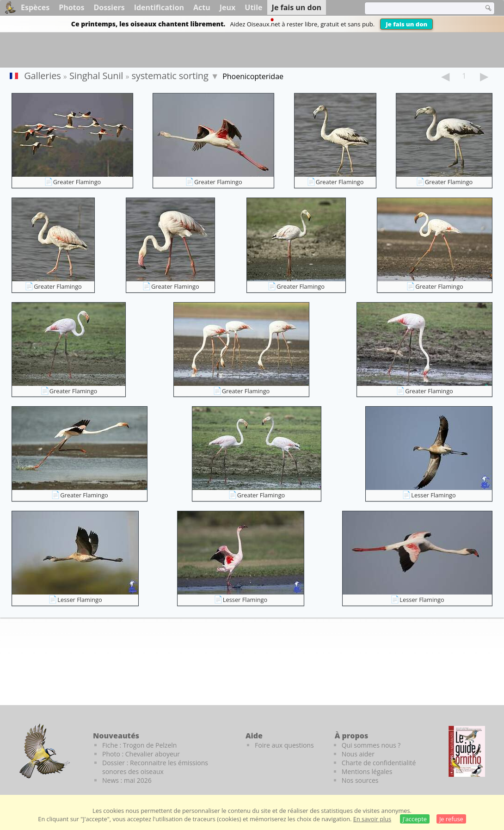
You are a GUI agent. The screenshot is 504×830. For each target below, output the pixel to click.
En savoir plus (372, 819)
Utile (253, 7)
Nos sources (360, 780)
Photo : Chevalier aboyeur (141, 754)
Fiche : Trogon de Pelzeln (139, 745)
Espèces (35, 7)
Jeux (228, 7)
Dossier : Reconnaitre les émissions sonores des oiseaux (155, 767)
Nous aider (358, 754)
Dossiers (109, 7)
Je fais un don (406, 24)
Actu (202, 7)
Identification (159, 7)
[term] (418, 8)
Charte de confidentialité (379, 763)
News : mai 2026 (127, 780)
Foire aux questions (284, 745)
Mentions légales (367, 771)
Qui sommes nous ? (371, 745)
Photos (71, 7)
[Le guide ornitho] (467, 751)
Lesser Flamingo (433, 495)
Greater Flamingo (77, 182)
